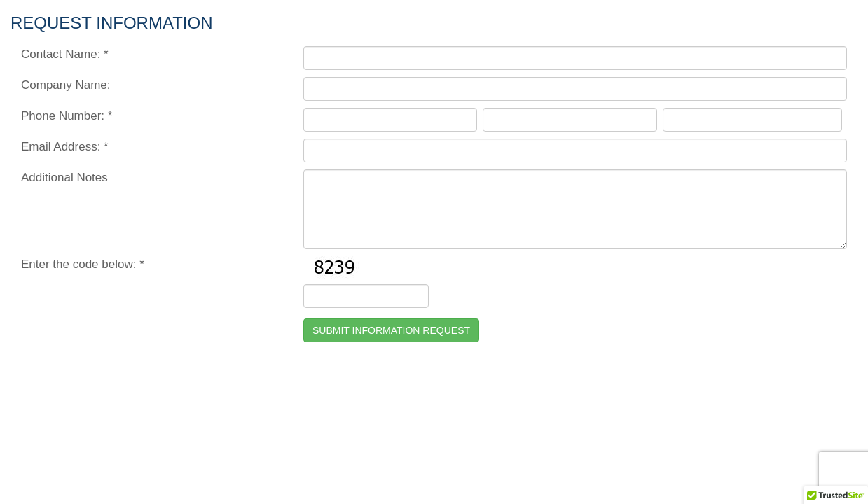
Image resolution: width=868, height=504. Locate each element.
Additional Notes (64, 177)
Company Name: (66, 85)
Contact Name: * (65, 54)
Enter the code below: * (83, 264)
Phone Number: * (67, 116)
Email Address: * (65, 147)
